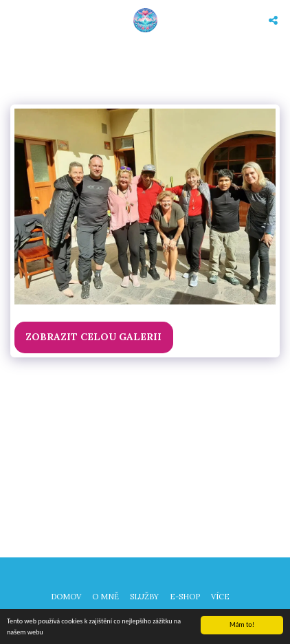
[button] (15, 20)
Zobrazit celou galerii (93, 337)
